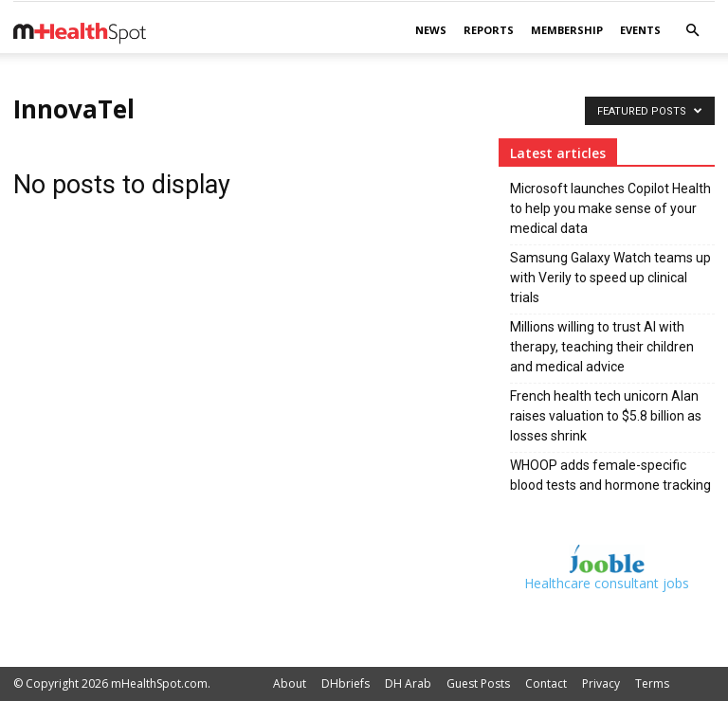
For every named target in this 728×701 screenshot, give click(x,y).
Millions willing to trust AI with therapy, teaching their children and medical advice (602, 347)
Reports (489, 30)
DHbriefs (346, 683)
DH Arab (408, 683)
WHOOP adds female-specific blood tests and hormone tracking (610, 475)
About (290, 683)
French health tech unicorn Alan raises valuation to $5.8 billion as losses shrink (606, 416)
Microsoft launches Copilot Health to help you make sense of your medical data (610, 208)
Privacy (601, 683)
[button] (692, 31)
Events (640, 30)
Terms (652, 683)
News (431, 30)
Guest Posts (478, 683)
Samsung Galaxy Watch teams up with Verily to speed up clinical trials (610, 278)
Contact (546, 683)
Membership (567, 30)
